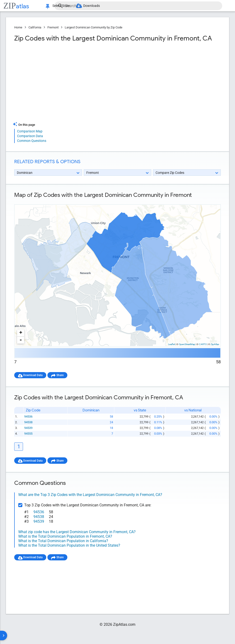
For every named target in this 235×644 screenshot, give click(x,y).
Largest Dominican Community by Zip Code (94, 27)
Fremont (53, 27)
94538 (29, 423)
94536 (29, 417)
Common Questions (32, 141)
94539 (29, 428)
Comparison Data (30, 136)
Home (18, 27)
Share (64, 375)
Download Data (35, 375)
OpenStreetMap (187, 344)
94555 (29, 434)
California (35, 27)
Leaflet (172, 344)
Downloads (98, 6)
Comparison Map (30, 131)
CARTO (203, 344)
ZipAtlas (215, 344)
